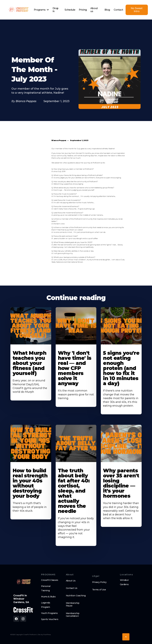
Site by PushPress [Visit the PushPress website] (44, 634)
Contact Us (72, 588)
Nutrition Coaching (76, 596)
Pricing (83, 10)
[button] (41, 10)
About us (94, 10)
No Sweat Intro (137, 10)
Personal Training (46, 588)
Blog (107, 10)
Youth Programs (49, 613)
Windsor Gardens (124, 582)
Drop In (56, 10)
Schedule (70, 10)
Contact (118, 10)
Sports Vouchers (50, 619)
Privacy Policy (99, 582)
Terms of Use (99, 590)
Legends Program (46, 605)
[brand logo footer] (24, 582)
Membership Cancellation (73, 615)
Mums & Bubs (48, 597)
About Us (71, 581)
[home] (18, 10)
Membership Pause (73, 604)
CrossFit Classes (50, 580)
